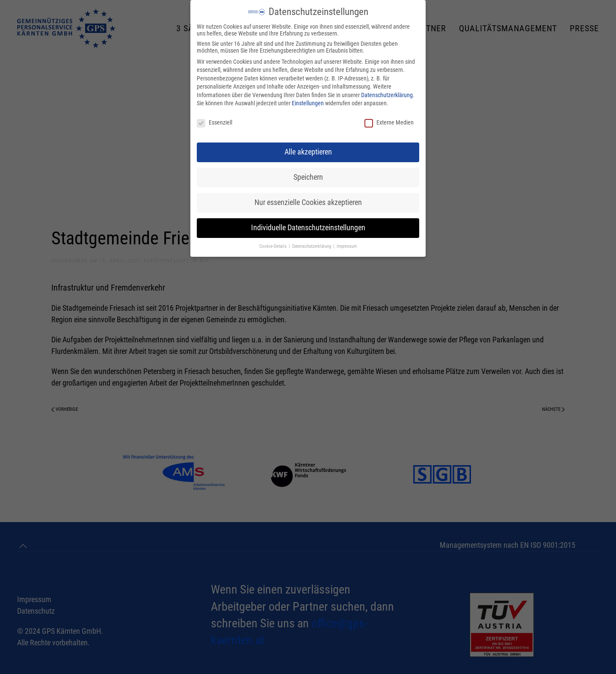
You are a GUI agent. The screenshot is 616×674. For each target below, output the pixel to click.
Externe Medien (389, 122)
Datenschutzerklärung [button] (312, 246)
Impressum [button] (347, 246)
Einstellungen (308, 103)
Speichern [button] (308, 177)
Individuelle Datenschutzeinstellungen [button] (308, 228)
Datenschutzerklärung (387, 95)
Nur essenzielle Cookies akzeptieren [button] (308, 202)
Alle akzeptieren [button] (308, 152)
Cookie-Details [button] (274, 246)
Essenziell (215, 122)
